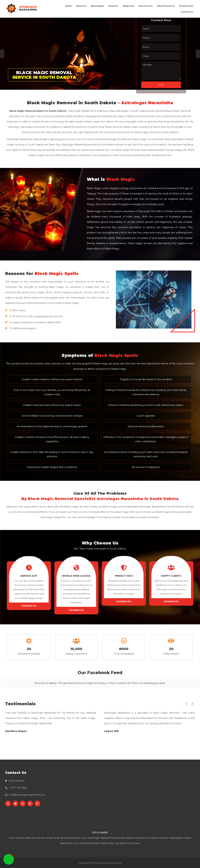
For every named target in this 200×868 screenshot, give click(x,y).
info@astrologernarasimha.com (27, 795)
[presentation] (187, 703)
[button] (9, 859)
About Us (81, 6)
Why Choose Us (166, 6)
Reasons (113, 6)
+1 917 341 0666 (18, 788)
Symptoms (128, 6)
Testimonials (186, 6)
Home (68, 6)
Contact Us (187, 12)
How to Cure (146, 6)
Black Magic (98, 6)
